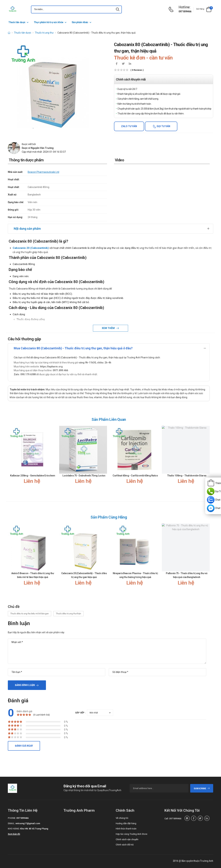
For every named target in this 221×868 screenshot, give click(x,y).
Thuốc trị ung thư (44, 33)
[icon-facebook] (117, 64)
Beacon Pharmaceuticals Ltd (43, 172)
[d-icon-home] (9, 33)
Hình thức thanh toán (126, 829)
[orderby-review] (100, 713)
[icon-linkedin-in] (130, 64)
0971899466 (185, 11)
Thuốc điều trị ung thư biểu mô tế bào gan (29, 614)
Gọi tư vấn (163, 126)
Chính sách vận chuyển (127, 839)
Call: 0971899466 (173, 819)
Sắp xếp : (80, 713)
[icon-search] (118, 9)
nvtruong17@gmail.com (28, 823)
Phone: (12, 818)
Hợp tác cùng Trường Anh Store (131, 834)
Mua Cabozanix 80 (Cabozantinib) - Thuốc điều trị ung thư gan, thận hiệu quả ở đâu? (73, 348)
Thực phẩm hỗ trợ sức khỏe (49, 22)
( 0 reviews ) (137, 70)
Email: (11, 823)
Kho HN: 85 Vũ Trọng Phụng (34, 829)
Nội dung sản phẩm (27, 229)
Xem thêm (108, 328)
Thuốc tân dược (17, 22)
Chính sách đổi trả (125, 845)
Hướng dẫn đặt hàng (126, 823)
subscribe (202, 788)
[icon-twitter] (123, 64)
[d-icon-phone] (172, 9)
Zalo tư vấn (129, 126)
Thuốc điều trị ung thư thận (68, 614)
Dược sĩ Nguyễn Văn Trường (38, 148)
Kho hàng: (14, 829)
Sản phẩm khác (80, 22)
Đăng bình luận (25, 685)
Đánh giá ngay (24, 746)
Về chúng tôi (122, 818)
